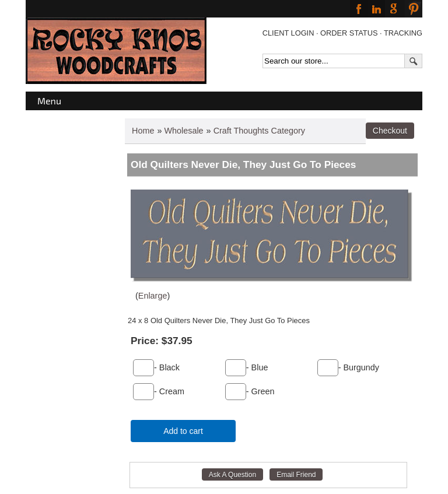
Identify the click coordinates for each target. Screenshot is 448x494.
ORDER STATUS (349, 33)
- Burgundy (359, 367)
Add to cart (183, 431)
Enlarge (153, 296)
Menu (49, 101)
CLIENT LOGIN (288, 33)
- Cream (169, 391)
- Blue (257, 367)
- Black (167, 367)
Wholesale (183, 131)
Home (143, 131)
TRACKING (403, 33)
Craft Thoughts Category (259, 131)
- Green (260, 391)
